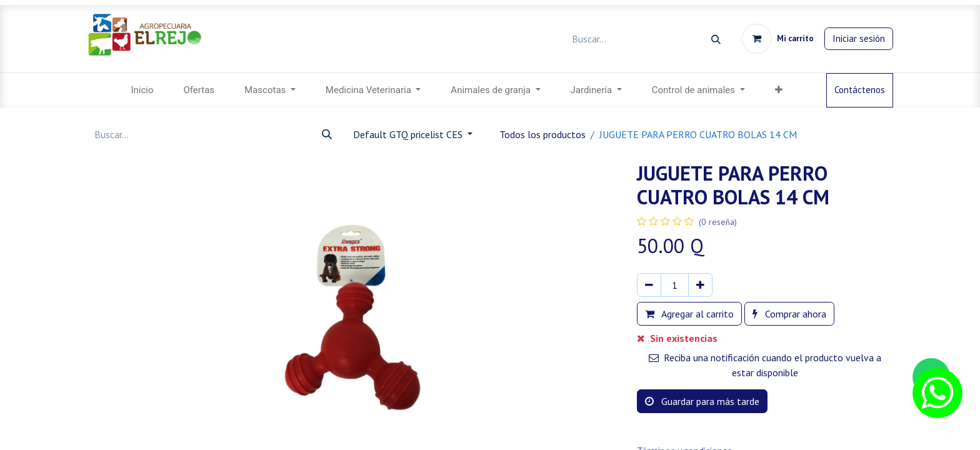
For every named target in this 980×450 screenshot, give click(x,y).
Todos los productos (542, 134)
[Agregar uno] (700, 285)
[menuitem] (142, 90)
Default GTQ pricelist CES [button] (409, 134)
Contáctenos (860, 90)
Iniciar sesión (859, 38)
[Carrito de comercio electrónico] (778, 39)
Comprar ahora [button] (789, 314)
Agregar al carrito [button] (689, 314)
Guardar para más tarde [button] (702, 401)
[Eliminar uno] (649, 285)
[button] (779, 90)
